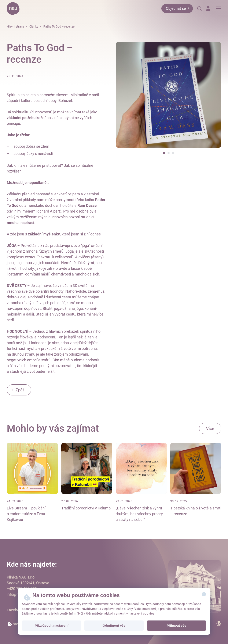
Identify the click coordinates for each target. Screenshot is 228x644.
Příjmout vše (176, 625)
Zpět (20, 390)
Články (34, 26)
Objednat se (176, 8)
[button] (164, 153)
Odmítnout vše (114, 625)
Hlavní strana (16, 26)
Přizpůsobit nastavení (52, 625)
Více (210, 428)
